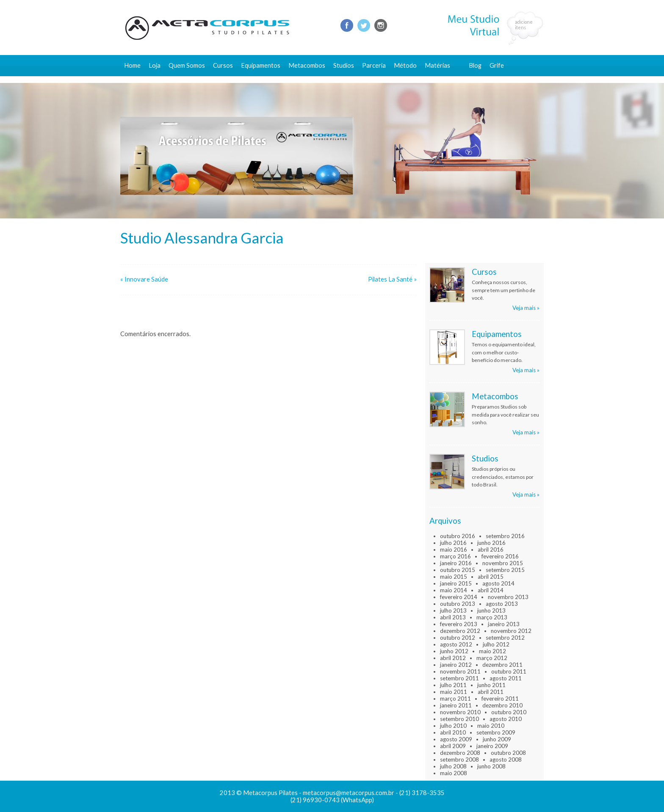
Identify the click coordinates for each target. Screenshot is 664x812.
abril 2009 (453, 746)
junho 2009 (497, 739)
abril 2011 (491, 692)
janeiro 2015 (456, 583)
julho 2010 (453, 726)
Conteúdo (443, 79)
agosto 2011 (506, 678)
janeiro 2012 (456, 665)
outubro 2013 (458, 604)
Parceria (374, 65)
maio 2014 (454, 590)
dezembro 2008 (460, 753)
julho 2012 (496, 644)
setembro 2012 (505, 638)
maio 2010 (491, 726)
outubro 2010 (509, 712)
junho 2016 (491, 543)
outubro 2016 (458, 536)
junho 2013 (491, 610)
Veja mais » (526, 308)
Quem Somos (187, 65)
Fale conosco (487, 79)
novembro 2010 (460, 712)
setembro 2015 (505, 570)
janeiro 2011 (456, 705)
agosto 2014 (498, 583)
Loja (155, 65)
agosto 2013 (502, 604)
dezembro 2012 (460, 631)
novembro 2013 (508, 597)
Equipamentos (261, 65)
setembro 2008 (459, 760)
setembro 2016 (505, 536)
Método (405, 65)
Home (132, 65)
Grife (497, 65)
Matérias (437, 65)
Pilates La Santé (390, 279)
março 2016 (455, 556)
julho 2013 (453, 610)
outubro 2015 (458, 570)
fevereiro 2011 (500, 699)
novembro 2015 (503, 563)
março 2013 (492, 617)
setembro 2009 (496, 732)
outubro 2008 (508, 753)
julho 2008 (453, 766)
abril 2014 (491, 590)
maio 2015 (454, 577)
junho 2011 (491, 685)
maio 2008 (454, 773)
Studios (344, 65)
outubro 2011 (509, 671)
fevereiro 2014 (459, 597)
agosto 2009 (456, 739)
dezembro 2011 (502, 665)
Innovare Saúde (146, 279)
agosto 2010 (506, 719)
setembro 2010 (459, 719)
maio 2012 (492, 651)
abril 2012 (453, 658)
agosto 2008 (506, 760)
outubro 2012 (458, 638)
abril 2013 (453, 617)
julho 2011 (453, 685)
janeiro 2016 (456, 563)
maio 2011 (454, 692)
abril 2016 (491, 550)
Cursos (223, 65)
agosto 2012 (456, 644)
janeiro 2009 (492, 746)
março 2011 (455, 699)
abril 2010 (453, 732)
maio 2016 (454, 550)
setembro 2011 (459, 678)
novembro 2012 (511, 631)
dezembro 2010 (502, 705)
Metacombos (307, 65)
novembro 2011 (460, 671)
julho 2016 (453, 543)
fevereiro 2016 (500, 556)
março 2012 (492, 658)
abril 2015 (491, 577)
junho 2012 (454, 651)
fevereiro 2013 (459, 624)
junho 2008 (491, 766)
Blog (475, 65)
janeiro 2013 (504, 624)
